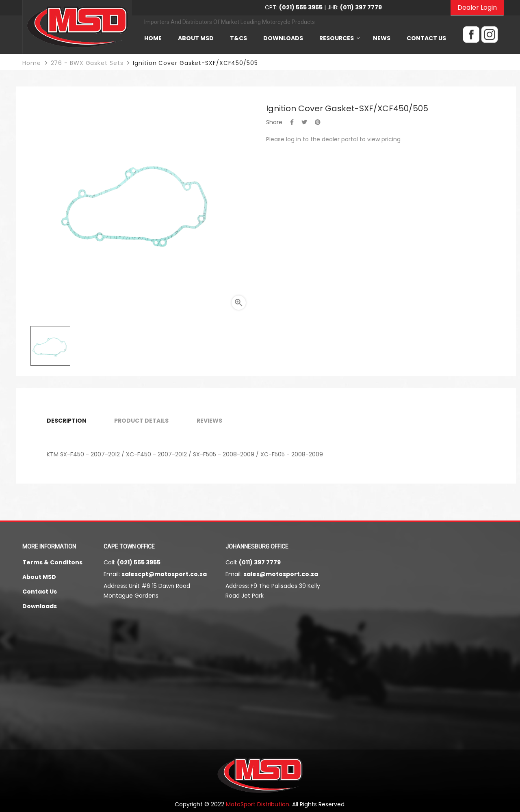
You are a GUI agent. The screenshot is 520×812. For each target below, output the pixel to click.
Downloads (40, 606)
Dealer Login (477, 8)
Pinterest (318, 122)
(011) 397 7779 (260, 562)
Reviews (209, 421)
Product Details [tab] (141, 421)
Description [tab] (67, 421)
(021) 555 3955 (139, 562)
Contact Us (40, 592)
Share (292, 122)
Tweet (304, 122)
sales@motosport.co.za (281, 574)
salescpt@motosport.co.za (164, 574)
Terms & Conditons (52, 562)
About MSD (39, 577)
